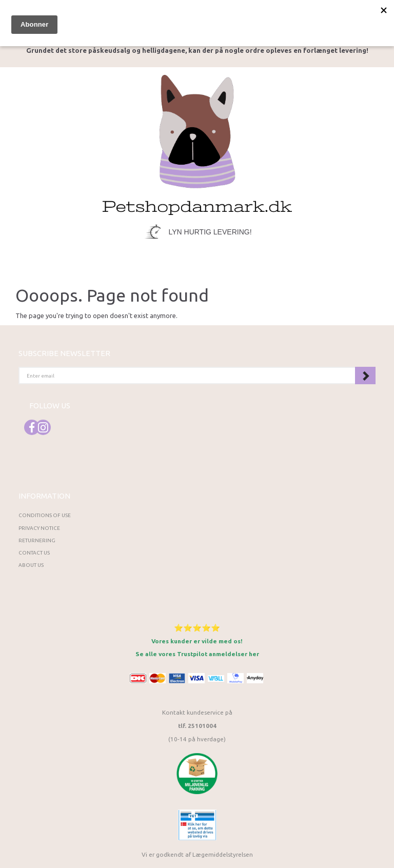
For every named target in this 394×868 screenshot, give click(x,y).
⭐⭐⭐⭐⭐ (197, 628)
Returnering (37, 540)
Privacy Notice (39, 528)
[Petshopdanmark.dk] (197, 144)
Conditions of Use (45, 515)
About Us (31, 565)
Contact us (34, 553)
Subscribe (365, 376)
